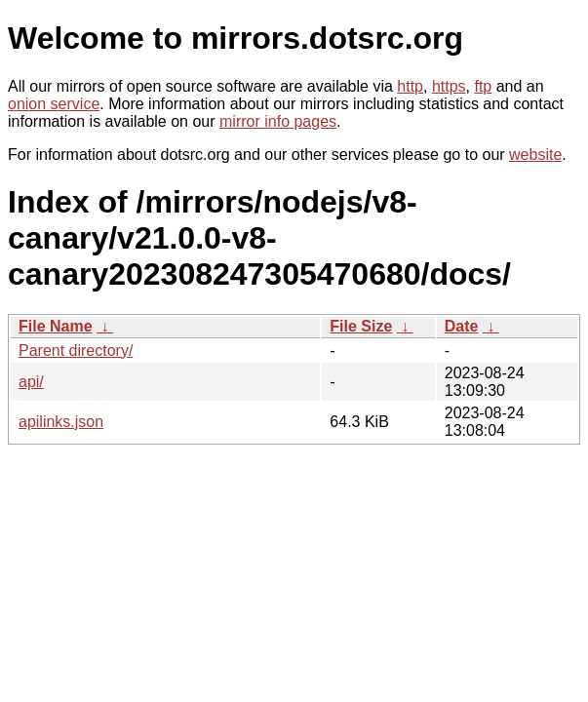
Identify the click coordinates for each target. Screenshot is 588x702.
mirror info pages (278, 121)
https (449, 86)
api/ (31, 382)
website (535, 155)
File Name (56, 326)
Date (462, 326)
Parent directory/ (76, 351)
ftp (483, 86)
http (410, 86)
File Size (361, 326)
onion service (54, 104)
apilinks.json (61, 422)
